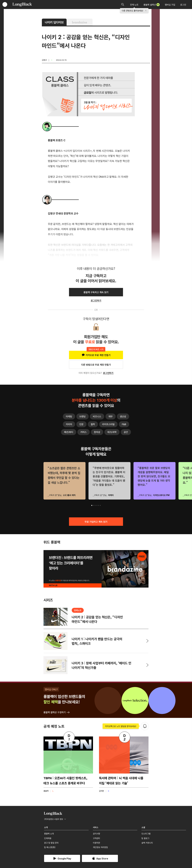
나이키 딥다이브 (54, 22)
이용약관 (96, 843)
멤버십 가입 (170, 5)
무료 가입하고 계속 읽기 (96, 522)
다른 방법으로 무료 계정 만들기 (96, 365)
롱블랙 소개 (49, 834)
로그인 (183, 5)
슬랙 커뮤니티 (147, 843)
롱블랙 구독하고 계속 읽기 (96, 292)
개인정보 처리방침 (100, 847)
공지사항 (96, 834)
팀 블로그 (145, 838)
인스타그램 (146, 834)
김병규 (44, 60)
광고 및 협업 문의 (51, 843)
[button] (92, 505)
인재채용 (48, 838)
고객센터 (96, 838)
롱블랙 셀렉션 (152, 5)
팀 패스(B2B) (50, 847)
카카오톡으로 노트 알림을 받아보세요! (121, 726)
